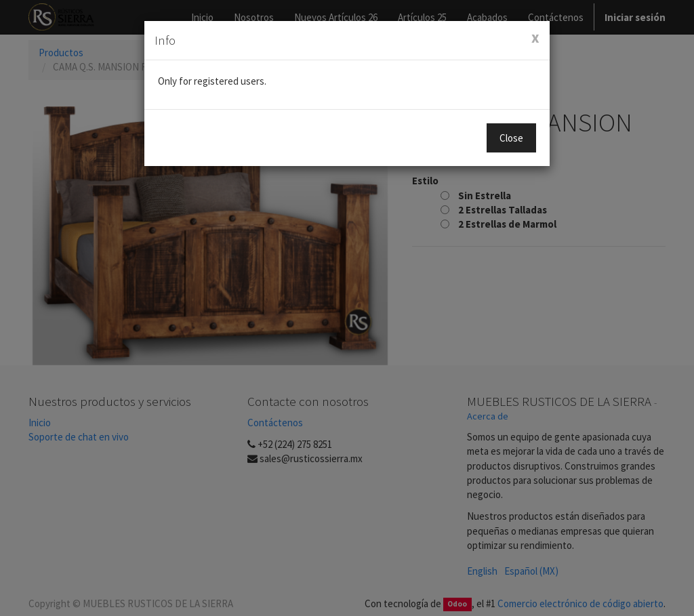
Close (511, 138)
